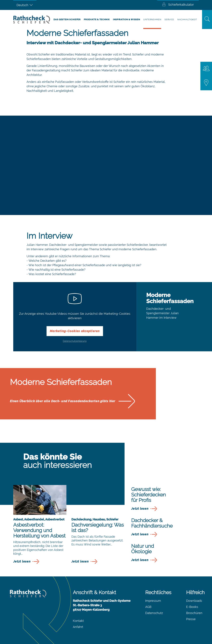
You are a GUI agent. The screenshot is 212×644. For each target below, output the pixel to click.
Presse (191, 619)
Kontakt (78, 621)
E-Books (192, 607)
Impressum (153, 601)
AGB (148, 607)
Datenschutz (154, 613)
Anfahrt (78, 627)
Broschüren (194, 613)
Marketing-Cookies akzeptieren (75, 331)
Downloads (194, 601)
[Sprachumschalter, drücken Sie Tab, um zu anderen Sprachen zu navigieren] (25, 5)
